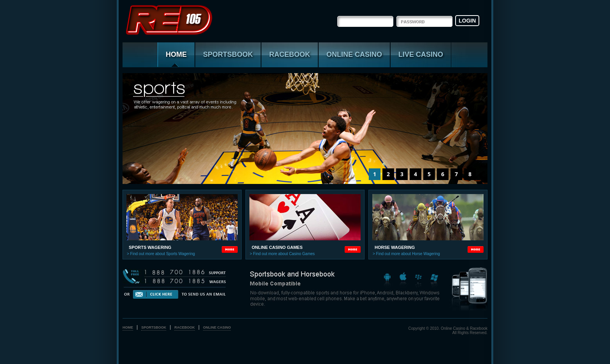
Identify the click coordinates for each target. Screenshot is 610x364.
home (128, 327)
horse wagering (395, 247)
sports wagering (150, 247)
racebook (290, 54)
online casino (354, 54)
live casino (421, 54)
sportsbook (228, 54)
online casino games (277, 247)
